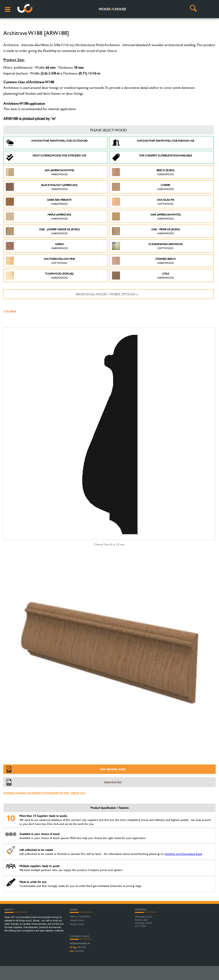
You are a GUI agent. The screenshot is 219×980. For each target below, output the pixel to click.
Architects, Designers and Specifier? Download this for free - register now (44, 793)
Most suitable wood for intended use (46, 157)
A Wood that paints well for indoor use (153, 143)
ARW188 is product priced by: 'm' (29, 119)
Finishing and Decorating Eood (183, 854)
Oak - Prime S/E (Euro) (146, 231)
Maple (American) (38, 216)
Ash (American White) (40, 172)
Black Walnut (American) (42, 187)
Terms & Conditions (80, 917)
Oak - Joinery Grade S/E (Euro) (43, 231)
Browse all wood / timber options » (107, 294)
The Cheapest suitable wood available (152, 157)
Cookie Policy (77, 920)
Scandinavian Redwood (147, 246)
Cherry (143, 187)
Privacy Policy (77, 924)
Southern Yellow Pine (40, 261)
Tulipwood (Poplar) (40, 275)
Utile (143, 275)
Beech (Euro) (143, 172)
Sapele (37, 246)
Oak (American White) (146, 216)
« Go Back (10, 311)
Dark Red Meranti (39, 202)
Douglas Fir (143, 202)
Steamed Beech (144, 261)
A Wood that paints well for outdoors (47, 143)
